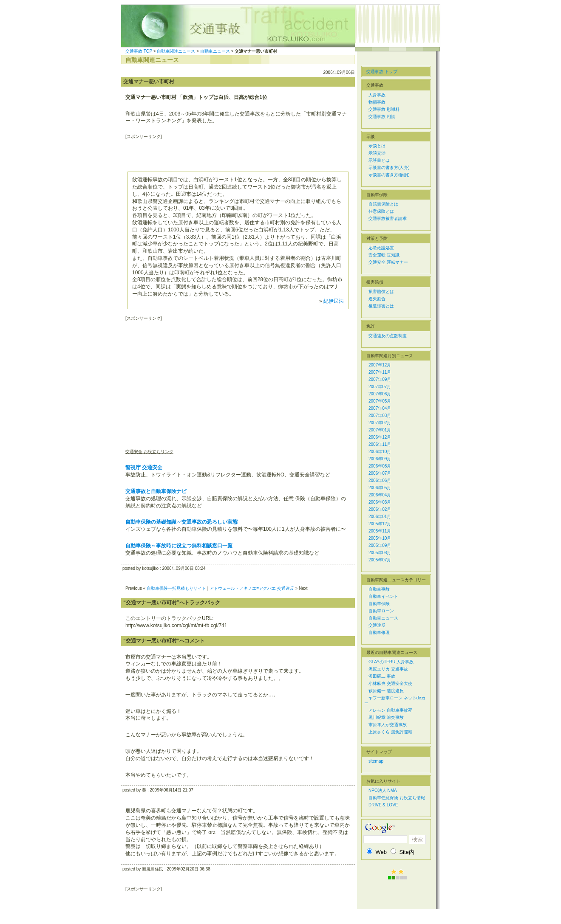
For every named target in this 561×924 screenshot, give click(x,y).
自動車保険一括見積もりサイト (176, 588)
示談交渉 (377, 153)
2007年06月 (380, 394)
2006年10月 (380, 452)
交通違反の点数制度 (388, 336)
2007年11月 (380, 372)
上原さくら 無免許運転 (390, 732)
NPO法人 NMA (383, 790)
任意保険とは (381, 211)
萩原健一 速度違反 (386, 691)
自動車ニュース (215, 51)
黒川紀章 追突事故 (386, 717)
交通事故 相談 (382, 117)
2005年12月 (380, 524)
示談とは (377, 146)
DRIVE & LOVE (383, 805)
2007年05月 (380, 401)
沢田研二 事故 (382, 676)
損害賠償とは (381, 292)
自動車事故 (379, 589)
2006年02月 (380, 509)
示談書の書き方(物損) (389, 175)
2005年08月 (380, 553)
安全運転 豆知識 (384, 255)
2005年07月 (380, 560)
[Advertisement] (225, 152)
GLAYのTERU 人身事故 (391, 662)
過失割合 (377, 299)
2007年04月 (380, 408)
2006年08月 (380, 466)
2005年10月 (380, 538)
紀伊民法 (334, 301)
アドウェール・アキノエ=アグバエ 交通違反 (252, 588)
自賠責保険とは (383, 204)
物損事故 (377, 102)
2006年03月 (380, 502)
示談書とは (379, 160)
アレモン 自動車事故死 (390, 710)
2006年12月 (380, 437)
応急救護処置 (381, 248)
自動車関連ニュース (176, 51)
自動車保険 (379, 604)
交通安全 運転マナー (388, 262)
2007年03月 (380, 416)
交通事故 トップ (382, 72)
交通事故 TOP (139, 51)
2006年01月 (380, 517)
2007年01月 (380, 430)
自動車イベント (383, 596)
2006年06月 (380, 480)
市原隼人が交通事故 (388, 725)
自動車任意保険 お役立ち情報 (397, 798)
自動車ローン (381, 611)
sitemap (376, 761)
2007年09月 (380, 379)
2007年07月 (380, 387)
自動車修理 (379, 632)
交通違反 (377, 625)
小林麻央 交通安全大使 (390, 683)
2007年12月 (380, 365)
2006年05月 (380, 488)
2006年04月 (380, 495)
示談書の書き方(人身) (389, 168)
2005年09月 (380, 545)
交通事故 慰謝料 (384, 109)
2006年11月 (380, 444)
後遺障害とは (381, 306)
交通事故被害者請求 (388, 218)
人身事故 (377, 95)
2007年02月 (380, 423)
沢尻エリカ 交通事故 (388, 669)
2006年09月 (380, 459)
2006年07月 (380, 473)
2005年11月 (380, 531)
